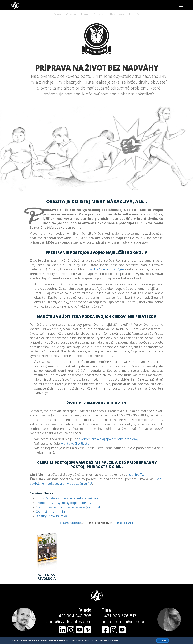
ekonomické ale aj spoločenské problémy (109, 439)
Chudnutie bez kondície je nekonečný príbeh (68, 507)
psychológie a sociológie (106, 269)
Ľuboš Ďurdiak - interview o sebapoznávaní (67, 498)
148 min (71, 14)
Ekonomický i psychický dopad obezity (63, 503)
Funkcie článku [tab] (125, 523)
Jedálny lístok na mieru (53, 516)
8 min (57, 14)
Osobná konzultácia (50, 512)
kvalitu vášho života (75, 443)
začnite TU (136, 475)
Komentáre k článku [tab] (72, 523)
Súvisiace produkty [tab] (100, 523)
